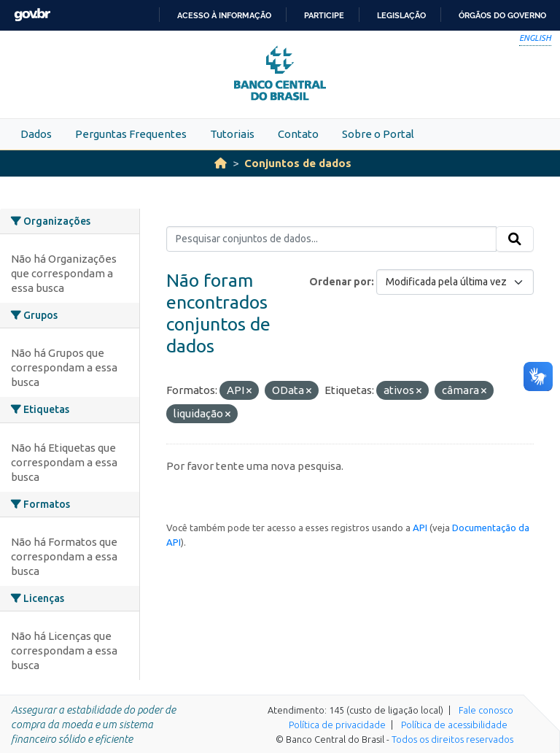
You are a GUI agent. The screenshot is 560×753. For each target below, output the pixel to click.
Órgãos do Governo (502, 15)
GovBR (32, 15)
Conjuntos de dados (298, 163)
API (420, 528)
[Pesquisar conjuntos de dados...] (331, 239)
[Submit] (515, 239)
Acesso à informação (224, 15)
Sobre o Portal (378, 134)
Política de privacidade (337, 725)
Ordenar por (340, 282)
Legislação (401, 15)
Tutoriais (232, 134)
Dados (36, 134)
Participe (324, 15)
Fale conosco (486, 710)
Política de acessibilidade (454, 725)
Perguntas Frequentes (131, 134)
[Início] (221, 163)
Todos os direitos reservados (452, 739)
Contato (298, 134)
